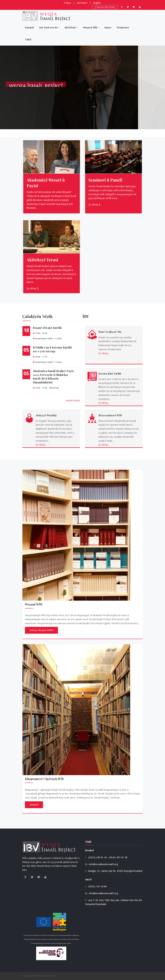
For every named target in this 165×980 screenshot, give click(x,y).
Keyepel (29, 27)
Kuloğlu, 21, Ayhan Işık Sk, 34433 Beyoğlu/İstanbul (115, 871)
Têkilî (28, 39)
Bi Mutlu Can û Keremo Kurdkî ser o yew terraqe (52, 349)
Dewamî (34, 805)
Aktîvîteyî (71, 27)
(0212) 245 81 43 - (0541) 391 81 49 (108, 857)
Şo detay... (104, 353)
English (97, 3)
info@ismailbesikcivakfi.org (104, 864)
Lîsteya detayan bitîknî (41, 630)
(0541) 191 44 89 (98, 886)
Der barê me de (49, 27)
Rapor (108, 27)
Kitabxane (123, 27)
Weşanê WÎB (91, 27)
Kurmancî (82, 3)
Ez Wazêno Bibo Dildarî (105, 7)
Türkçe (67, 3)
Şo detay (31, 214)
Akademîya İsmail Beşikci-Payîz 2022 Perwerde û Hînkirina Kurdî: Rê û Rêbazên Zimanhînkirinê (53, 377)
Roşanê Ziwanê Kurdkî (47, 328)
